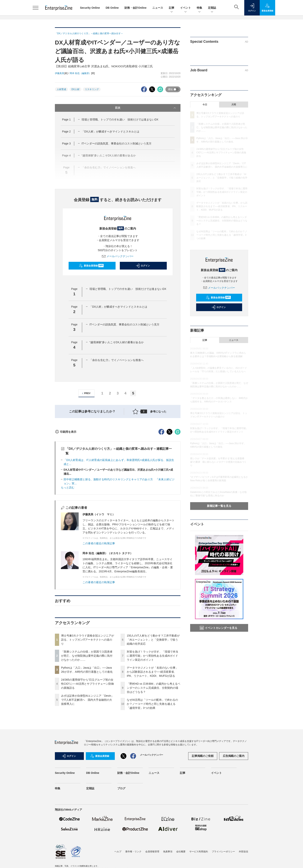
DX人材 (75, 89)
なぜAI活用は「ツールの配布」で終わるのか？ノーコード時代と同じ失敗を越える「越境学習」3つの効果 (152, 773)
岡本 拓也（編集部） (80, 73)
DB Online (112, 8)
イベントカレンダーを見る (219, 628)
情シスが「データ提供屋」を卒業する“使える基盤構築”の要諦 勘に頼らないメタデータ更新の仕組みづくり (218, 462)
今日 (205, 105)
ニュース (158, 8)
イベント (186, 8)
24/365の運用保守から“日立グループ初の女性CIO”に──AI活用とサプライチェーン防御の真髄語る (87, 753)
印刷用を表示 (66, 501)
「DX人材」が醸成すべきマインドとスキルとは (110, 131)
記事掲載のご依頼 (203, 825)
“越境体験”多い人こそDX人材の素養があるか (117, 342)
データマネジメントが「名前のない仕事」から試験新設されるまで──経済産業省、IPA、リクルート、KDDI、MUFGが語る (152, 741)
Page (66, 119)
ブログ (121, 858)
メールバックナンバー (118, 256)
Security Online (90, 8)
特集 (199, 8)
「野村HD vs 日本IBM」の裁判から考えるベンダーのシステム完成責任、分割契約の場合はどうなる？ (154, 757)
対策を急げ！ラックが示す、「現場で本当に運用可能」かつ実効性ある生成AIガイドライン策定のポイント (152, 725)
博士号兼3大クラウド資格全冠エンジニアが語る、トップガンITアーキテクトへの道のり (88, 709)
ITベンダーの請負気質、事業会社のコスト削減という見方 (117, 143)
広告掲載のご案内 (234, 825)
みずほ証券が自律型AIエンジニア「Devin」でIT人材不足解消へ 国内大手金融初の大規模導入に (87, 769)
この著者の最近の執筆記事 (99, 613)
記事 (172, 8)
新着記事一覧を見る (219, 506)
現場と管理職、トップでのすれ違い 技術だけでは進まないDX (120, 119)
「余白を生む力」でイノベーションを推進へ (117, 360)
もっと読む (68, 557)
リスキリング (92, 89)
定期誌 (212, 8)
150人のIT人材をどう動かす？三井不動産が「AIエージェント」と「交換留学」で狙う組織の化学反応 (153, 709)
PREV (86, 393)
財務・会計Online (135, 8)
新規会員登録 (91, 266)
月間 (234, 105)
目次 (146, 108)
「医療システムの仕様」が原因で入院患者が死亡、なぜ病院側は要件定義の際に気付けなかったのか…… (87, 725)
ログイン (143, 266)
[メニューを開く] (36, 8)
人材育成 (61, 89)
